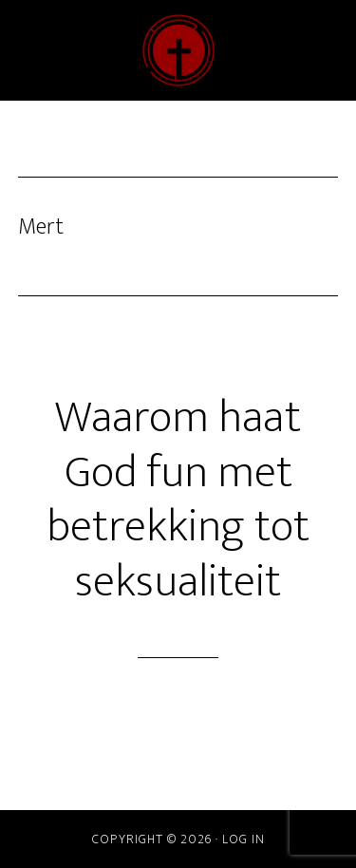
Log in (244, 839)
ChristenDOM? (178, 50)
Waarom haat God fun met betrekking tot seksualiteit (178, 500)
